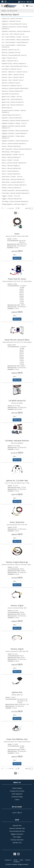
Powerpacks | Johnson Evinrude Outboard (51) (15, 120)
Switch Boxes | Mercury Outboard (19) (13, 179)
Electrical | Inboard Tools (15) (10, 50)
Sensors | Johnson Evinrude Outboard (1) (14, 143)
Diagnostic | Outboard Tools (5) (11, 21)
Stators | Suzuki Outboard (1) (10, 171)
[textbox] (30, 208)
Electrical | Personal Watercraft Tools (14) (14, 55)
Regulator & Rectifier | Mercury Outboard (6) (15, 131)
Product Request (17, 788)
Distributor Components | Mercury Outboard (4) (16, 31)
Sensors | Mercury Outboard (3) (11, 146)
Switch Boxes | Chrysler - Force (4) (12, 177)
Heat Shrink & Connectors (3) (10, 94)
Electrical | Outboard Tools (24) (11, 52)
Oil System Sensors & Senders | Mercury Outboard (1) (14, 111)
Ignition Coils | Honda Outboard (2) (12, 99)
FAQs (21, 860)
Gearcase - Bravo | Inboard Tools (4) (13, 77)
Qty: (15, 255)
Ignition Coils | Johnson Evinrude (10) (13, 102)
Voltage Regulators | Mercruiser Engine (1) (14, 204)
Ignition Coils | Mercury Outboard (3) (13, 105)
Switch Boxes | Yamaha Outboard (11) (13, 182)
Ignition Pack (17, 692)
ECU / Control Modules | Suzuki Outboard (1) (15, 42)
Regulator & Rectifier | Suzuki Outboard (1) (14, 133)
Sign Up (22, 2)
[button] (17, 15)
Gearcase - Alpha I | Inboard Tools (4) (13, 75)
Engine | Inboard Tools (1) (9, 58)
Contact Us (8, 860)
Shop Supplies (17, 837)
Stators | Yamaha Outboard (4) (11, 174)
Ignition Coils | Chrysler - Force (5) (12, 97)
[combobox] (31, 208)
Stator (17, 234)
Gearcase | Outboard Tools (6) (11, 83)
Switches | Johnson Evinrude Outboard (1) (14, 185)
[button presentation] (32, 208)
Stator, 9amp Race (17, 522)
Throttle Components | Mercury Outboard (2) (15, 190)
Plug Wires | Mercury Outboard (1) (12, 118)
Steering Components (17, 840)
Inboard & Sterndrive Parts (17, 828)
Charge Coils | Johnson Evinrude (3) (12, 18)
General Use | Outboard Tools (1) (12, 86)
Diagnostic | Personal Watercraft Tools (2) (14, 24)
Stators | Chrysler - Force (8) (10, 160)
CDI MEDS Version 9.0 (17, 401)
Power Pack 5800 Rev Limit (17, 739)
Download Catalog (17, 797)
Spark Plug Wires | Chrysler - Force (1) (13, 155)
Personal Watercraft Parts (17, 831)
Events (15, 860)
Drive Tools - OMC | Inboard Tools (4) (13, 34)
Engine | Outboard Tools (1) (10, 61)
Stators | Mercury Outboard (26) (11, 168)
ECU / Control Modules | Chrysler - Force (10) (15, 37)
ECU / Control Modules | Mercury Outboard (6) (16, 40)
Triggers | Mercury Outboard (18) (12, 199)
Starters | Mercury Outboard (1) (11, 157)
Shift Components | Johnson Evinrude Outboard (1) (17, 149)
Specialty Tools (17, 843)
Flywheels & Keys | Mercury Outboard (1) (14, 63)
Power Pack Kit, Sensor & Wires (17, 340)
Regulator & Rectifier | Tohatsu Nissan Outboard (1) (13, 137)
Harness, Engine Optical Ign (17, 562)
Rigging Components (17, 834)
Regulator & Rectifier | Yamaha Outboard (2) (15, 141)
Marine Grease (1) (7, 108)
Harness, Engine (17, 605)
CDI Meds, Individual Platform (17, 441)
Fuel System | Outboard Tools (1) (12, 69)
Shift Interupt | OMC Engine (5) (11, 152)
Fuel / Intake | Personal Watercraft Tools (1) (15, 66)
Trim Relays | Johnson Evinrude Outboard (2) (15, 201)
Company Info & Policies (17, 791)
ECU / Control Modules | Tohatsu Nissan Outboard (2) (14, 46)
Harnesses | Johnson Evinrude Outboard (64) (15, 88)
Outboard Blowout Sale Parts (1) (11, 115)
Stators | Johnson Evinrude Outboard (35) (14, 163)
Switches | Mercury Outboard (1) (11, 188)
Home (4, 11)
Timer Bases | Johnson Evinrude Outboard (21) (16, 193)
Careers (17, 800)
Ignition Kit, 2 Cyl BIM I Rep (17, 481)
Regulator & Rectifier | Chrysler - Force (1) (14, 123)
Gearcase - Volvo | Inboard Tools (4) (13, 80)
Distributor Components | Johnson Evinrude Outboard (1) (15, 28)
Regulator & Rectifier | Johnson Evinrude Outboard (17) (14, 127)
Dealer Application (17, 794)
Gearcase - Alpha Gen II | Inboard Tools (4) (14, 72)
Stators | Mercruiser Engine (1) (11, 166)
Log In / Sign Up (17, 813)
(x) (17, 11)
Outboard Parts (17, 825)
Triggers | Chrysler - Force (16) (11, 196)
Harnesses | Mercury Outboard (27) (12, 91)
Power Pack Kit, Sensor (17, 279)
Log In (30, 2)
